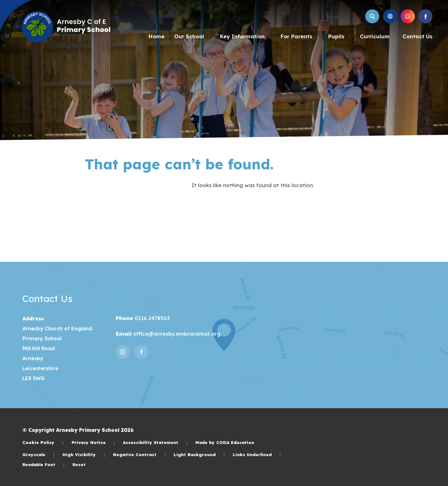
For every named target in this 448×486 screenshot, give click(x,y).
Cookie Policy (43, 442)
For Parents (299, 36)
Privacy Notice (93, 442)
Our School (192, 36)
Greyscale (39, 454)
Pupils (339, 36)
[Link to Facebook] (425, 16)
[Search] (372, 16)
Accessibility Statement (155, 442)
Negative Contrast (139, 454)
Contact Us (418, 36)
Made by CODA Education (225, 442)
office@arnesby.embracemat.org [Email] (176, 334)
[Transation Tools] (390, 16)
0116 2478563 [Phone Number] (152, 318)
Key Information (245, 36)
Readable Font (44, 464)
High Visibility (84, 454)
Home (156, 36)
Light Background (199, 454)
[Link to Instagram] (408, 16)
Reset (79, 464)
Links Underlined (257, 454)
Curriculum (378, 36)
